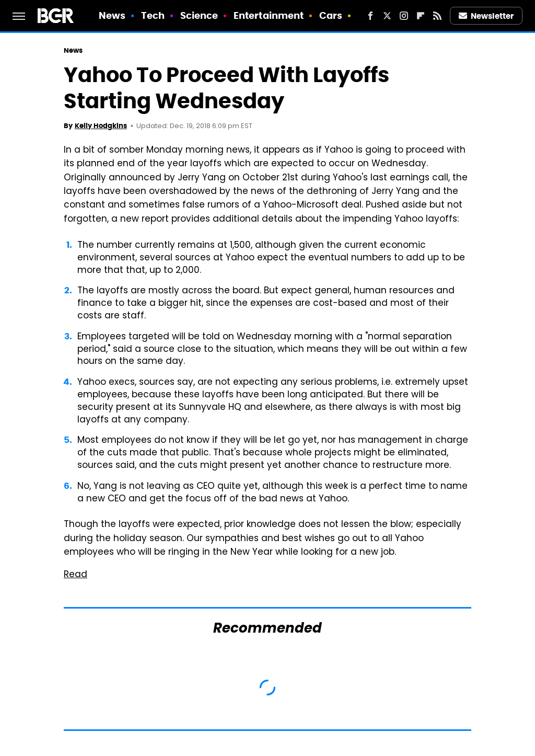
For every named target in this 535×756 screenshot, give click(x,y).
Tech (153, 15)
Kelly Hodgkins (101, 126)
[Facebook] (370, 16)
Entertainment (269, 15)
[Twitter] (387, 16)
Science (199, 15)
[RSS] (437, 16)
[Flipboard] (421, 16)
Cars (331, 15)
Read (75, 575)
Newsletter (486, 16)
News (112, 15)
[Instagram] (404, 16)
